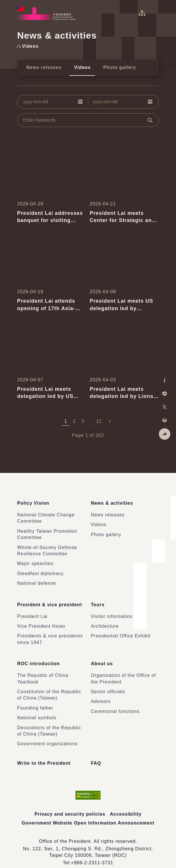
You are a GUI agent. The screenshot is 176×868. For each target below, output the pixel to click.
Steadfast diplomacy (40, 570)
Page (78, 435)
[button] (81, 102)
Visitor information (112, 610)
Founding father (35, 698)
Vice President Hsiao (41, 620)
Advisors (101, 691)
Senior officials (108, 682)
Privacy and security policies (70, 804)
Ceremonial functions (115, 701)
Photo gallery (119, 67)
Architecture (105, 620)
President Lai (32, 610)
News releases (44, 67)
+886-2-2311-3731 (92, 853)
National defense (37, 580)
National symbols (37, 708)
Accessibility (126, 804)
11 (99, 421)
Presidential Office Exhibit (121, 629)
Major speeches (35, 560)
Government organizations (47, 734)
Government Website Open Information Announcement (88, 813)
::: (4, 3)
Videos (82, 67)
